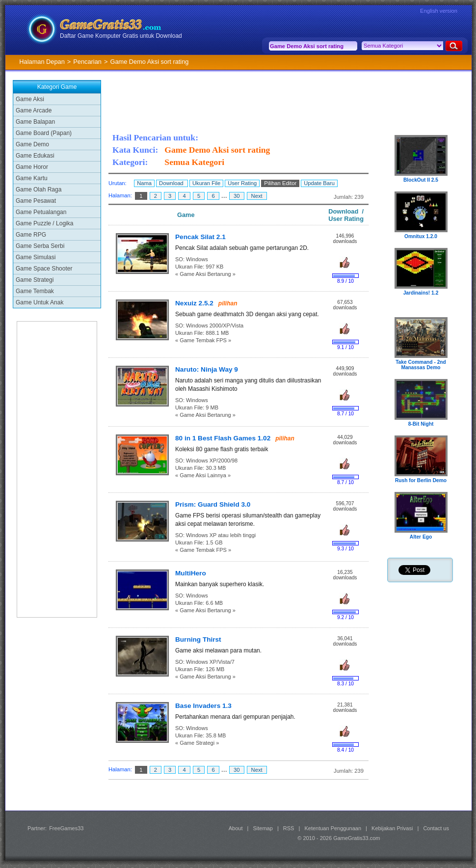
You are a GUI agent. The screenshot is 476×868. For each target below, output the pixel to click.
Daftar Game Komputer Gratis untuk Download (121, 36)
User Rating (242, 183)
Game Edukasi (35, 156)
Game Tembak (35, 291)
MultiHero (191, 573)
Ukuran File (206, 183)
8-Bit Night (421, 424)
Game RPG (31, 235)
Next (257, 196)
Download (172, 183)
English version (439, 11)
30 (237, 196)
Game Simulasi (36, 257)
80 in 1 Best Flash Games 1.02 (223, 438)
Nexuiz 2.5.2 (194, 303)
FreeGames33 (66, 828)
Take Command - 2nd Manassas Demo (421, 365)
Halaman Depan (42, 62)
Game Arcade (34, 110)
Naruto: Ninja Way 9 (207, 369)
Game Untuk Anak (40, 302)
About (236, 828)
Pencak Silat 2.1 (200, 237)
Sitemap (263, 828)
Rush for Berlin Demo (421, 480)
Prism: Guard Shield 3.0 (213, 504)
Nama (144, 183)
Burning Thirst (198, 639)
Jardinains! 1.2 (421, 293)
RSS (289, 828)
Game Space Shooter (44, 269)
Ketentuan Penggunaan (333, 828)
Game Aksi (30, 99)
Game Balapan (35, 122)
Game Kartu (32, 178)
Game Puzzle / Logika (44, 223)
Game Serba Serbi (40, 246)
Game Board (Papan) (44, 133)
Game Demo (32, 144)
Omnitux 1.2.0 (421, 236)
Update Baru (319, 183)
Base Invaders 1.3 (203, 706)
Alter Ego (421, 537)
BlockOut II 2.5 (421, 180)
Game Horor (32, 167)
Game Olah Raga (39, 190)
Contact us (436, 828)
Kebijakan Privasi (392, 828)
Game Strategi (35, 280)
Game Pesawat (36, 201)
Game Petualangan (41, 212)
